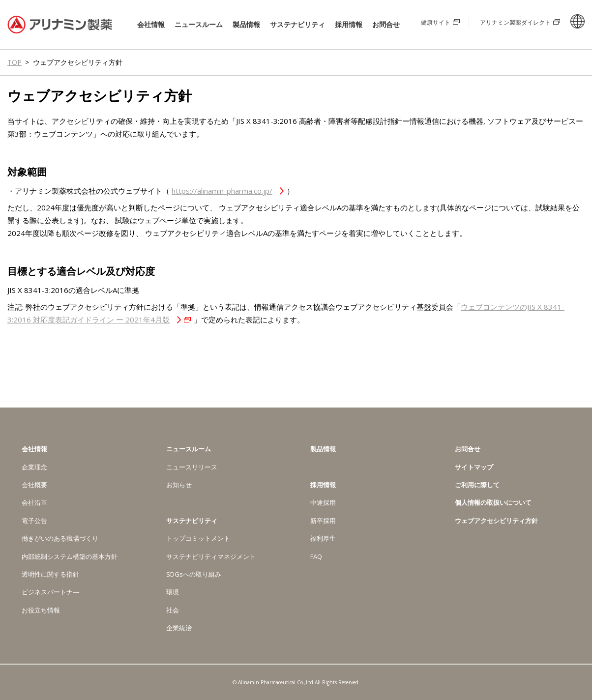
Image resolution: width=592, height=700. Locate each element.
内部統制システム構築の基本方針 (70, 556)
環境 (173, 592)
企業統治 (179, 628)
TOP (15, 62)
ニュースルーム (199, 25)
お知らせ (179, 485)
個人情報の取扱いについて (493, 502)
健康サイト (436, 22)
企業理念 (34, 467)
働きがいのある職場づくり (60, 538)
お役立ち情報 (41, 610)
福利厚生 (323, 538)
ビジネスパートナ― (50, 592)
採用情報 (349, 25)
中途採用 (323, 502)
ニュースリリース (192, 467)
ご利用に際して (477, 485)
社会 (173, 610)
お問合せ (386, 24)
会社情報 (151, 25)
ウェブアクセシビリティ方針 (496, 521)
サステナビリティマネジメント (211, 556)
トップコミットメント (198, 538)
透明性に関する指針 (50, 574)
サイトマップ (474, 467)
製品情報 (246, 24)
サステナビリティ (297, 25)
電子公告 (34, 521)
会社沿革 (34, 502)
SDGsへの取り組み (194, 574)
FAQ (316, 556)
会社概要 (34, 485)
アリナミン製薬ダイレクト (515, 22)
